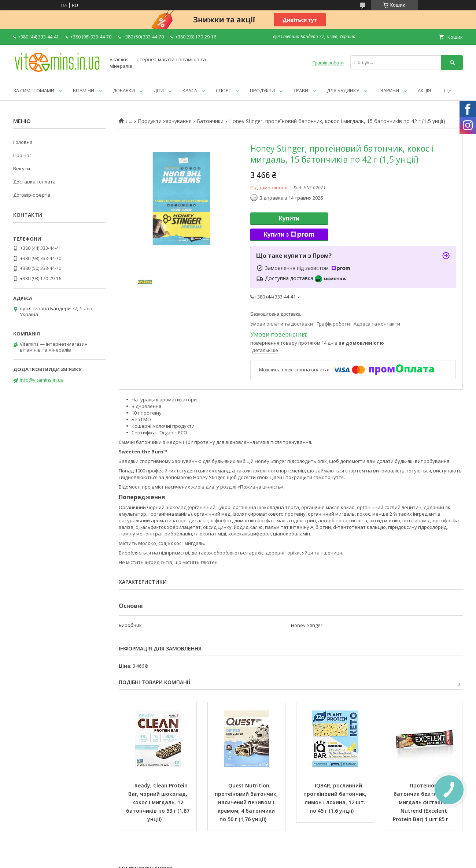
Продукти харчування (165, 121)
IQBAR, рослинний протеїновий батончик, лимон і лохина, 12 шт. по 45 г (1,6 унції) (336, 798)
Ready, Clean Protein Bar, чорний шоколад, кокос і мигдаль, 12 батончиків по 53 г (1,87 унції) (158, 802)
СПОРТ (224, 90)
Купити (289, 218)
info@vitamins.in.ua (42, 380)
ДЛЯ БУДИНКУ (343, 90)
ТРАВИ (301, 90)
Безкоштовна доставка (275, 314)
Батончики (210, 121)
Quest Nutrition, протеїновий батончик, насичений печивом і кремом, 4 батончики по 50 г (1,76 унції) (247, 802)
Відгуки (22, 168)
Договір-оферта (32, 195)
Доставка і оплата (34, 182)
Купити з (289, 235)
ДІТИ (159, 90)
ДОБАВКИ (124, 90)
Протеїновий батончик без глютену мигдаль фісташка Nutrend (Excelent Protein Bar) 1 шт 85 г (424, 802)
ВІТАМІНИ (84, 90)
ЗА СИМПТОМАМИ (34, 90)
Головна (23, 142)
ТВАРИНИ (388, 90)
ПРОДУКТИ (262, 90)
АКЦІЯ (424, 90)
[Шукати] (452, 62)
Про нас (22, 155)
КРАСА (190, 90)
